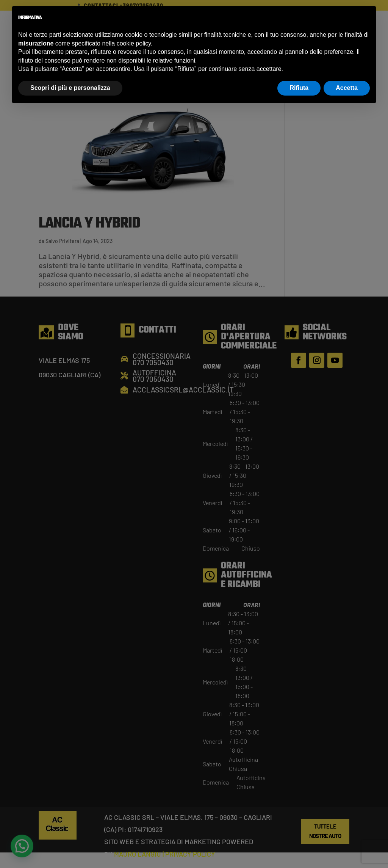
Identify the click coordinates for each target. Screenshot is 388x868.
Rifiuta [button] (299, 88)
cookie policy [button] (134, 43)
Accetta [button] (347, 88)
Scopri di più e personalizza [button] (70, 88)
